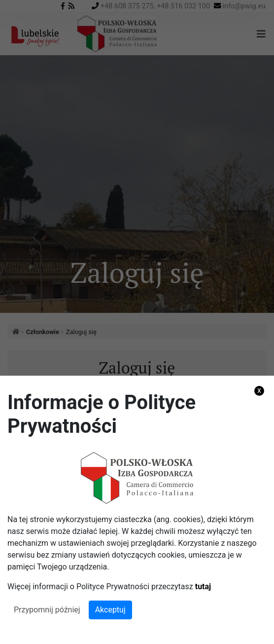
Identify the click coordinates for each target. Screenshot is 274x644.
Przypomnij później (47, 610)
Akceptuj (110, 610)
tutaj (203, 587)
